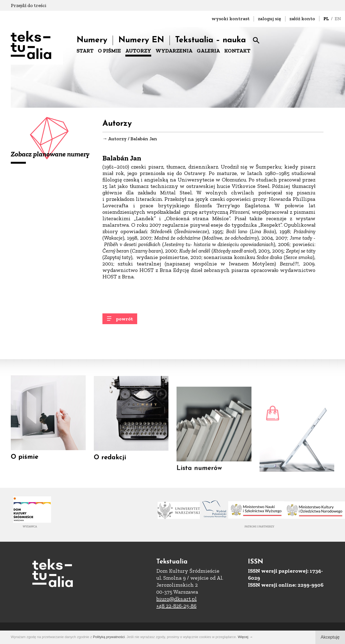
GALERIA (208, 51)
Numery (92, 40)
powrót (124, 323)
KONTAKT (237, 51)
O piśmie (25, 462)
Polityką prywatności (109, 637)
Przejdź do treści (29, 5)
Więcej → (245, 637)
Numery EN (141, 40)
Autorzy (117, 139)
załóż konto (302, 19)
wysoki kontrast (231, 19)
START (85, 51)
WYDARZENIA (174, 51)
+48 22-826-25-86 (176, 606)
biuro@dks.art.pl (177, 599)
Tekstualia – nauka (211, 40)
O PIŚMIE (109, 51)
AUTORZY (138, 51)
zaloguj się (270, 19)
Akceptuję (330, 637)
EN (338, 19)
